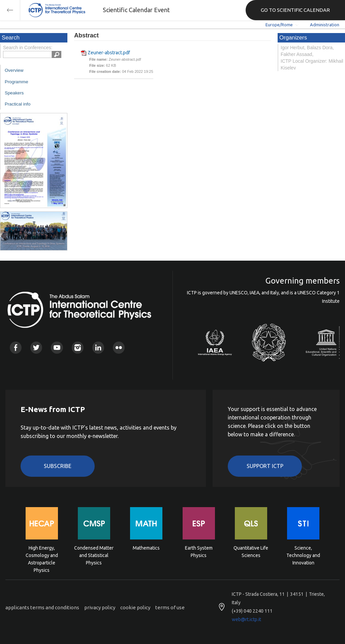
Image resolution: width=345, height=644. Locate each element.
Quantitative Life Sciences (251, 552)
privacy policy (100, 607)
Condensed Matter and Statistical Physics (94, 555)
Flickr (119, 347)
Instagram (78, 347)
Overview (14, 70)
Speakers (14, 93)
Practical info (18, 104)
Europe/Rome (279, 25)
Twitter (36, 347)
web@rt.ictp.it (246, 619)
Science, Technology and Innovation (303, 555)
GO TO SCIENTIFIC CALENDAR (295, 10)
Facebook (16, 347)
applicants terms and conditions (42, 607)
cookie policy (135, 607)
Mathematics (146, 548)
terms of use (170, 607)
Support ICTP (265, 466)
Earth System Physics (199, 552)
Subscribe (58, 466)
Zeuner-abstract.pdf (109, 53)
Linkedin (98, 347)
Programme (17, 82)
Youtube (57, 347)
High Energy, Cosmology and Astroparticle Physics (42, 555)
